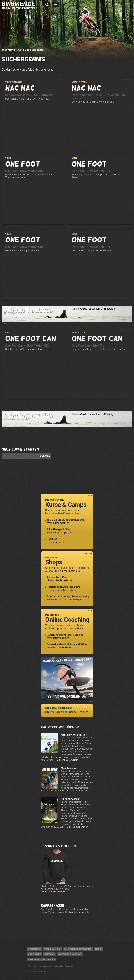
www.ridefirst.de (56, 542)
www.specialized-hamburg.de (64, 600)
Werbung (49, 954)
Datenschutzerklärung (42, 960)
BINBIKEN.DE (18, 4)
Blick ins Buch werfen (67, 760)
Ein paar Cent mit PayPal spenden (73, 912)
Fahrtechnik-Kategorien (78, 949)
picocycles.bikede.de (59, 580)
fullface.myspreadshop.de (54, 892)
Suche (21, 50)
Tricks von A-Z (52, 949)
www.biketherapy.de (59, 533)
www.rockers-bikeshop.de (62, 590)
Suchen (45, 456)
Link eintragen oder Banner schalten (67, 712)
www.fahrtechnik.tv (58, 638)
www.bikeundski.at (58, 523)
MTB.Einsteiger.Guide (59, 648)
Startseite (8, 50)
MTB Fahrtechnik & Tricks (18, 8)
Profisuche (35, 954)
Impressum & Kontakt (70, 954)
